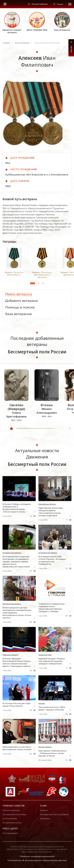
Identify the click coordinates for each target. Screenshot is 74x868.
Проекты (44, 810)
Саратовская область (47, 504)
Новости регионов (11, 810)
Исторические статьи (12, 823)
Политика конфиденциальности (37, 856)
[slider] (11, 428)
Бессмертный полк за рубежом (54, 814)
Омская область (45, 747)
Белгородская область (12, 604)
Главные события (13, 806)
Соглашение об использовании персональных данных (37, 860)
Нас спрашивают (10, 833)
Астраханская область (12, 553)
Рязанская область (10, 655)
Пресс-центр (10, 828)
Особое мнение (10, 819)
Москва (42, 703)
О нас (44, 806)
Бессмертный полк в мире (14, 814)
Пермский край (45, 655)
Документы (45, 819)
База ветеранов (22, 43)
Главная (6, 43)
